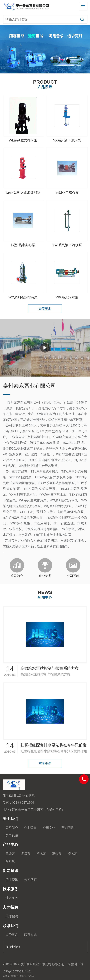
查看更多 (45, 309)
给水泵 (10, 861)
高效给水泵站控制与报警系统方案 (50, 668)
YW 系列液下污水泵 (67, 245)
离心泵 (57, 854)
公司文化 (49, 828)
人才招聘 (12, 916)
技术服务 (12, 898)
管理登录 (23, 976)
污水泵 (41, 854)
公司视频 (12, 835)
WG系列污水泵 (67, 297)
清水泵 (72, 854)
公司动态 (30, 880)
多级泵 (26, 854)
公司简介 (12, 828)
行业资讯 (12, 880)
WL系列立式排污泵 (23, 140)
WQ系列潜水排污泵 (23, 297)
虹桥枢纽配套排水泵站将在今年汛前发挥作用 (54, 746)
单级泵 (10, 854)
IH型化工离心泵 (67, 193)
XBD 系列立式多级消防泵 (23, 194)
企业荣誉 (30, 828)
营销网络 (68, 828)
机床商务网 (14, 976)
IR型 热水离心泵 (23, 245)
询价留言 (12, 935)
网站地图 (31, 976)
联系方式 (30, 935)
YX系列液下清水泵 (67, 140)
